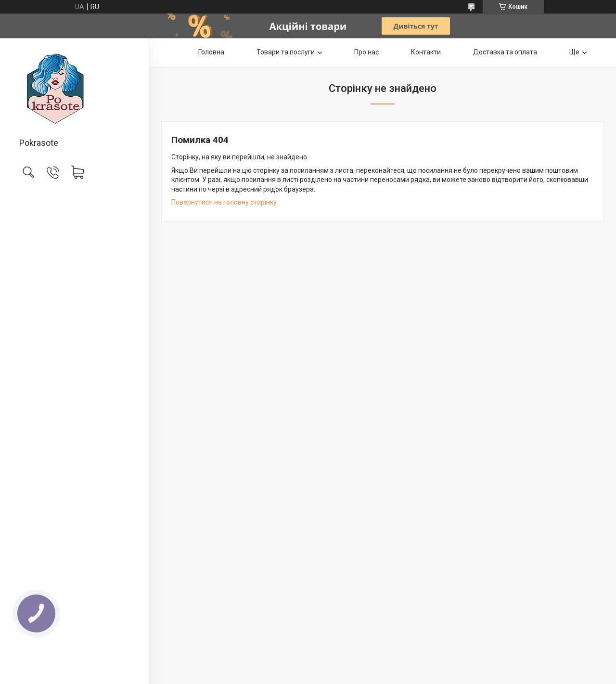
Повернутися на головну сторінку (224, 202)
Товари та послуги (286, 52)
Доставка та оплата (505, 52)
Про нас (366, 52)
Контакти (426, 52)
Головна (211, 52)
